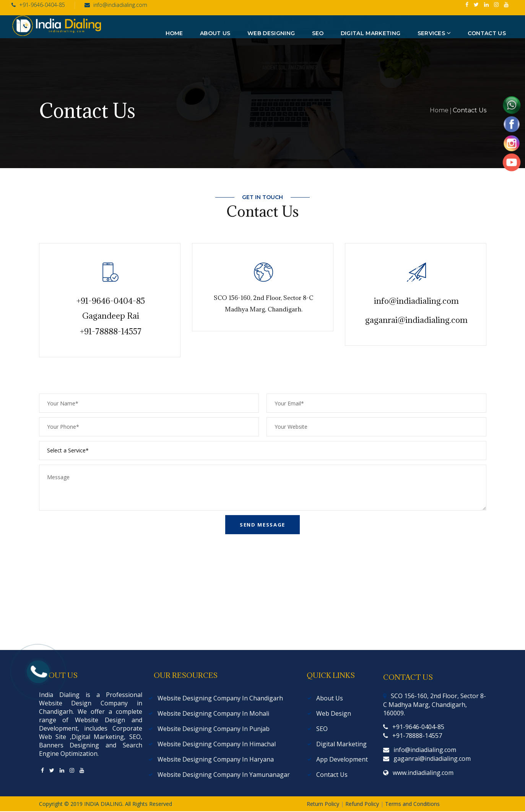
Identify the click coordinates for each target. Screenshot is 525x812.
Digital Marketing (341, 744)
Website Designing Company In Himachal (217, 744)
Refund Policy (363, 804)
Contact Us (332, 775)
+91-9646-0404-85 (38, 5)
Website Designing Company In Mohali (213, 713)
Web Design (334, 713)
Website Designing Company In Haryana (216, 759)
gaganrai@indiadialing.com (416, 320)
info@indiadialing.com (116, 5)
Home (439, 110)
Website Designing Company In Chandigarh (220, 698)
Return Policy (324, 804)
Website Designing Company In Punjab (214, 729)
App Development (342, 759)
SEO (322, 729)
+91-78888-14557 (111, 331)
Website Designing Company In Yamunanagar (224, 775)
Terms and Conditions (412, 804)
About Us (330, 698)
